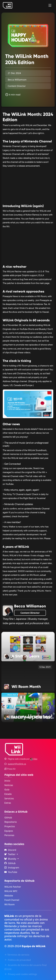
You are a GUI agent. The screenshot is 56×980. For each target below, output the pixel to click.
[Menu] (50, 5)
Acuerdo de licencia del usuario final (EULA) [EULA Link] (25, 967)
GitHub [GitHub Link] (8, 817)
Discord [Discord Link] (10, 850)
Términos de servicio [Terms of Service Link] (17, 955)
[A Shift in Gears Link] (28, 646)
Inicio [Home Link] (7, 781)
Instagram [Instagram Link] (12, 868)
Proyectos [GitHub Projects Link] (10, 826)
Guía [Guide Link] (7, 789)
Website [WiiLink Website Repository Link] (9, 896)
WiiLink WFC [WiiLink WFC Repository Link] (11, 891)
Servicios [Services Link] (9, 798)
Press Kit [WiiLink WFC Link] (10, 769)
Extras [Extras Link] (8, 803)
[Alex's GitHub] (34, 759)
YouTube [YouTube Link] (11, 872)
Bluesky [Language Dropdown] (11, 859)
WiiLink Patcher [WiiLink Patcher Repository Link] (13, 887)
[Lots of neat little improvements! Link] (28, 707)
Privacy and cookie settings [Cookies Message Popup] (21, 974)
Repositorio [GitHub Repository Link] (10, 822)
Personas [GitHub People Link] (9, 835)
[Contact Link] (17, 764)
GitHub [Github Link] (10, 863)
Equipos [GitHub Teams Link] (9, 831)
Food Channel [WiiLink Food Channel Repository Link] (12, 900)
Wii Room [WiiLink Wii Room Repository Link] (9, 904)
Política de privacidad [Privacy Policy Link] (17, 960)
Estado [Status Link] (8, 794)
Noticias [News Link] (9, 785)
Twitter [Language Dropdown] (10, 854)
